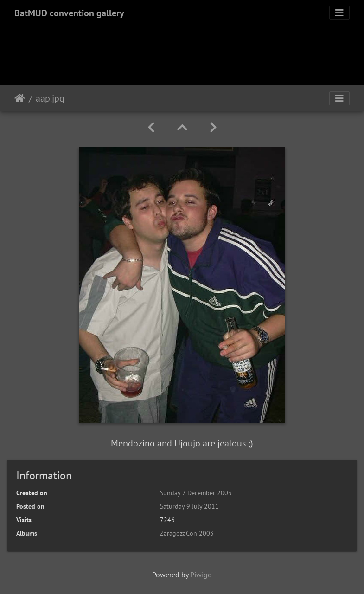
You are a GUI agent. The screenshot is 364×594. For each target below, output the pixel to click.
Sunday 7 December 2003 (196, 493)
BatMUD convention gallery (69, 13)
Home (20, 98)
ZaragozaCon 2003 (187, 533)
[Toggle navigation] (339, 13)
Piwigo (201, 575)
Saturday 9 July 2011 (189, 506)
